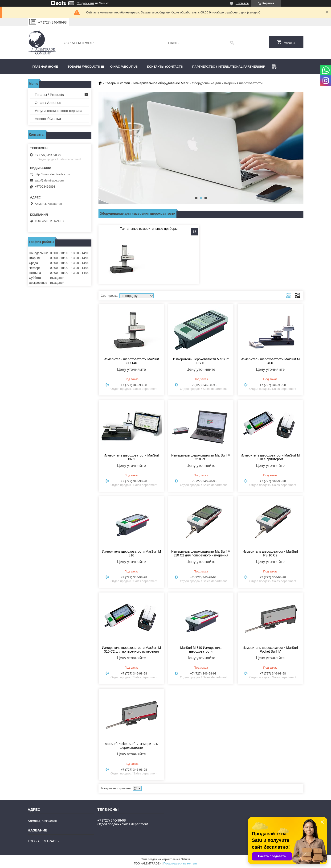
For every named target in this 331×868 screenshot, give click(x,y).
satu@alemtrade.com (49, 180)
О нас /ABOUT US (124, 67)
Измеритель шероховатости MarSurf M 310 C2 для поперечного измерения (201, 553)
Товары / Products (49, 95)
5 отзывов (242, 3)
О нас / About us (48, 103)
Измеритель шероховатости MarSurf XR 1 (131, 457)
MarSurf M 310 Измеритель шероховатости (201, 650)
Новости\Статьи (48, 119)
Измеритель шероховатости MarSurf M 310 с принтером (270, 457)
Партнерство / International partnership (229, 67)
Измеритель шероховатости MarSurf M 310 (131, 553)
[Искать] (232, 43)
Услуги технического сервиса (59, 111)
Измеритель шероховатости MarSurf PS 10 (201, 361)
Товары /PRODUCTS (84, 67)
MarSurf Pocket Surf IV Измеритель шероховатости (131, 746)
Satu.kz (186, 859)
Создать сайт (86, 3)
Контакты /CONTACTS (165, 67)
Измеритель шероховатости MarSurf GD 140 (131, 361)
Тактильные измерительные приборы (149, 229)
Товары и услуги (118, 83)
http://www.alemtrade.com (53, 174)
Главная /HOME (45, 67)
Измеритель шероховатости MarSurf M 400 (270, 361)
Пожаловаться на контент (180, 864)
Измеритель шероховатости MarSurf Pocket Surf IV (270, 650)
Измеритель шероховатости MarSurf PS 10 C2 (270, 553)
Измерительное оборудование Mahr (161, 83)
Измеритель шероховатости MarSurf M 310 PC (201, 457)
